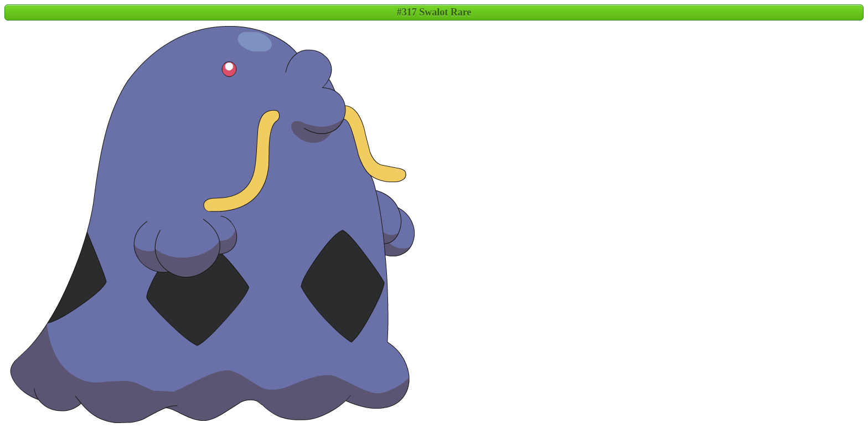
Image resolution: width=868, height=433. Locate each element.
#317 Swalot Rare (434, 12)
